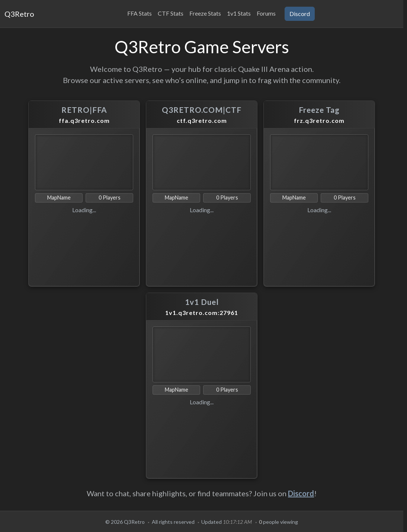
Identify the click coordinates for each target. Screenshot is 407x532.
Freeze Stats (205, 13)
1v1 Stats (239, 13)
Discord (301, 493)
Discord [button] (300, 14)
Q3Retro (19, 14)
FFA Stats (140, 13)
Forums (266, 13)
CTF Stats (171, 13)
